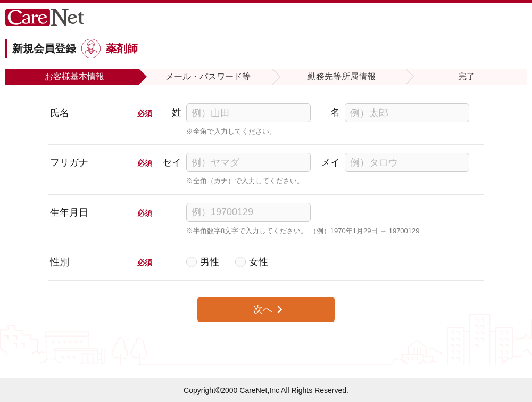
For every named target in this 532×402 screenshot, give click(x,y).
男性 (210, 262)
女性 (259, 262)
